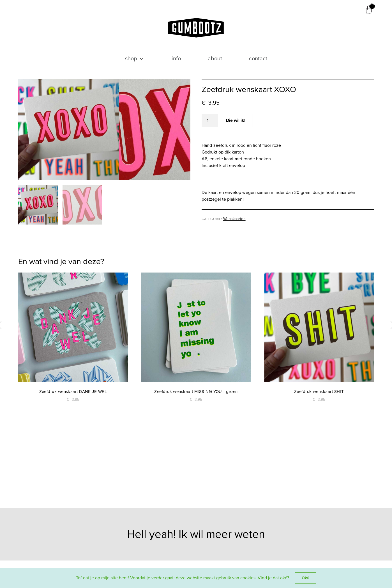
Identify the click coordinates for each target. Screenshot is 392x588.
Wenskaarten (234, 219)
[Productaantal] (210, 120)
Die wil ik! (236, 120)
